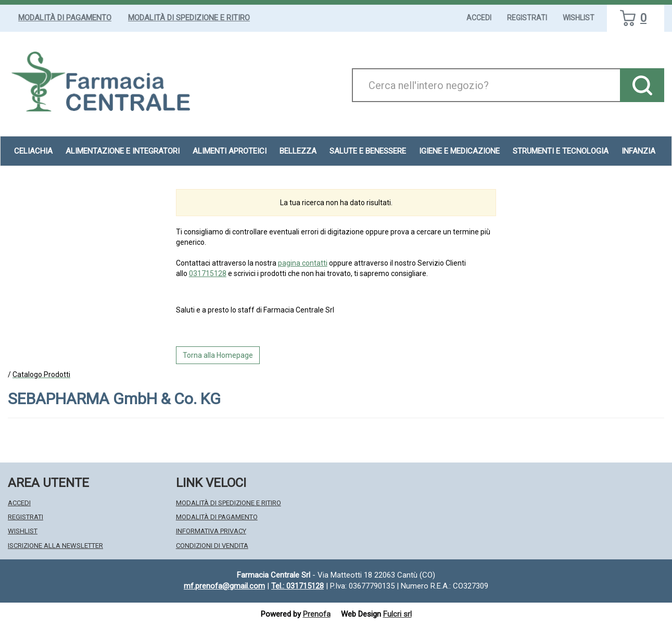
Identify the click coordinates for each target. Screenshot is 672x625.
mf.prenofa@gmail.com (224, 586)
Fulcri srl (397, 614)
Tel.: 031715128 (297, 586)
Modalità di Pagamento (65, 18)
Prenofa (317, 614)
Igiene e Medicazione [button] (459, 151)
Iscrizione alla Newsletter (55, 546)
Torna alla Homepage (218, 355)
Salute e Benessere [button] (368, 151)
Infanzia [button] (638, 151)
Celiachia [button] (33, 151)
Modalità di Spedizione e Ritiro (189, 18)
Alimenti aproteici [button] (230, 151)
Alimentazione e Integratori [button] (123, 151)
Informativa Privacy (211, 531)
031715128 (208, 273)
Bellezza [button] (298, 151)
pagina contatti (303, 263)
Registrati (527, 18)
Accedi (479, 18)
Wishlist (579, 18)
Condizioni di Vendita (212, 546)
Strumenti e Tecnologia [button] (561, 151)
